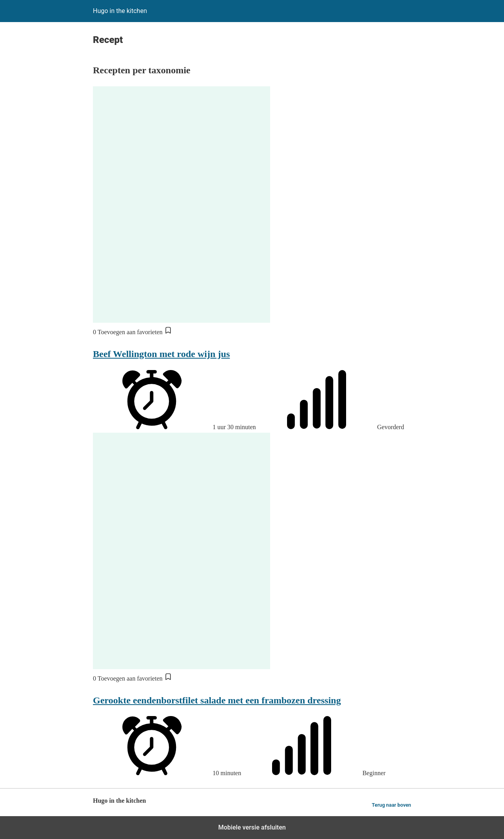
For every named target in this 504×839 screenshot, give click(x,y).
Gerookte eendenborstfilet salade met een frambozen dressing (217, 700)
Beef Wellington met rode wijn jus (161, 354)
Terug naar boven (391, 805)
